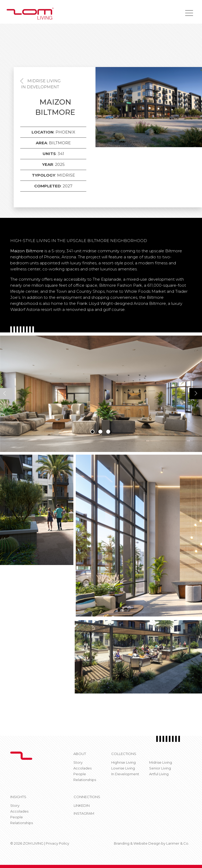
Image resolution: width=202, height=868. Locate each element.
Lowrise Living (123, 768)
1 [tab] (92, 432)
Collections (124, 754)
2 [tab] (100, 432)
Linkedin (82, 805)
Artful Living (159, 774)
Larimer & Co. (178, 843)
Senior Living (160, 768)
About (80, 754)
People (80, 774)
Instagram (84, 813)
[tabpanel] (101, 394)
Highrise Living (123, 762)
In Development (40, 87)
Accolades (82, 768)
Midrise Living (44, 81)
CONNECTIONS (87, 797)
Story (78, 762)
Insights (18, 797)
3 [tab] (108, 432)
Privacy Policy (57, 843)
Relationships (85, 780)
